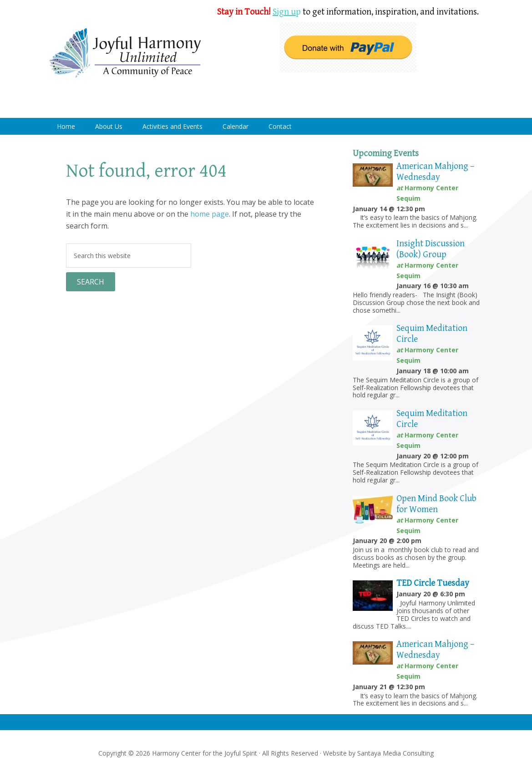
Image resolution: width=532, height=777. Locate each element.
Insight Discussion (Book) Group (431, 249)
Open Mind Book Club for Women (436, 504)
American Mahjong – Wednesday (435, 172)
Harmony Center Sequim (125, 53)
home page (210, 214)
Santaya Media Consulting (395, 753)
